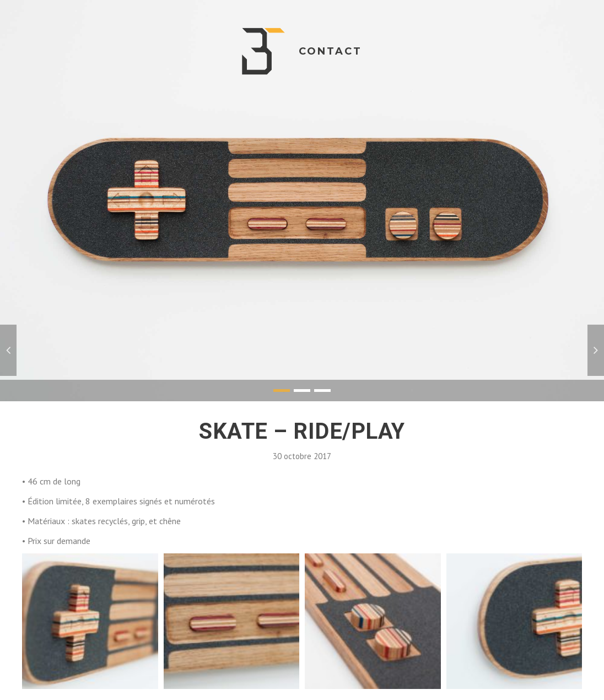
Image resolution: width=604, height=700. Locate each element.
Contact (330, 51)
